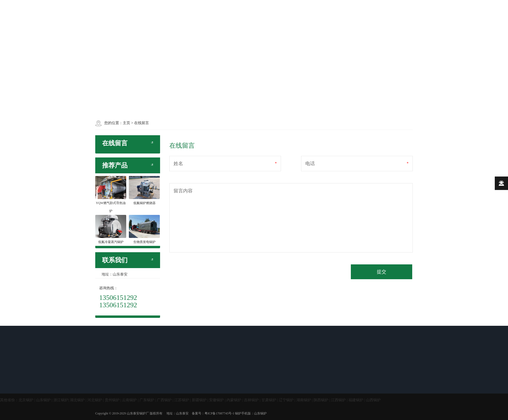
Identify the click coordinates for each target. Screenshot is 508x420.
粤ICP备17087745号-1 (219, 413)
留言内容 (183, 191)
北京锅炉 (26, 400)
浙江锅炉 (61, 400)
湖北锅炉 (77, 400)
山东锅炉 (43, 400)
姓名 (178, 164)
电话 (310, 164)
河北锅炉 (95, 400)
